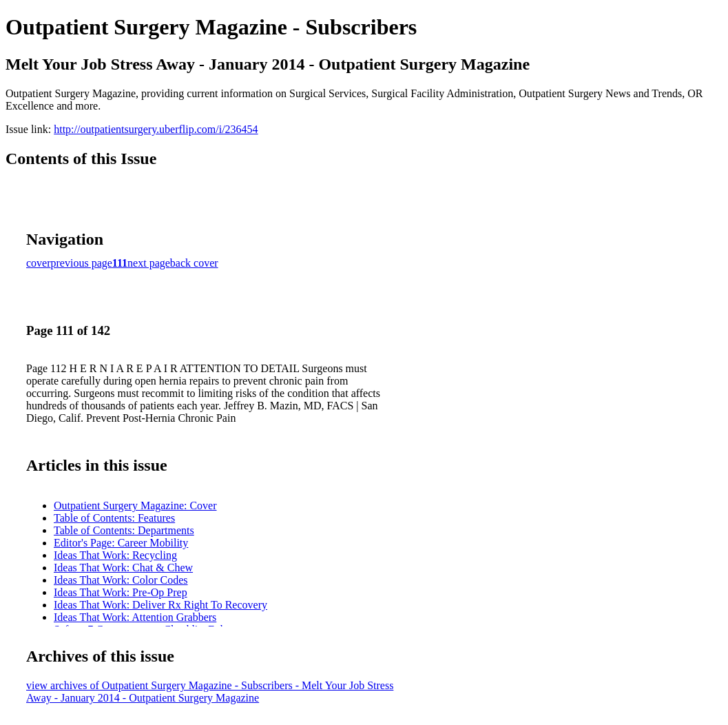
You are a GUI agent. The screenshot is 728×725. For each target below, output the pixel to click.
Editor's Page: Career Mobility (121, 543)
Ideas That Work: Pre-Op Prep (121, 592)
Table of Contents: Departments (124, 530)
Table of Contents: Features (114, 518)
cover (39, 263)
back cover (194, 263)
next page (149, 263)
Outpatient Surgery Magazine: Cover (135, 506)
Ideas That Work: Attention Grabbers (135, 617)
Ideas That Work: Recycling (115, 555)
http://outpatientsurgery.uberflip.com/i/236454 (156, 129)
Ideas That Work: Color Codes (121, 580)
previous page (82, 263)
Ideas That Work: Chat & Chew (123, 568)
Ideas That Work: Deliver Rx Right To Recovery (160, 605)
